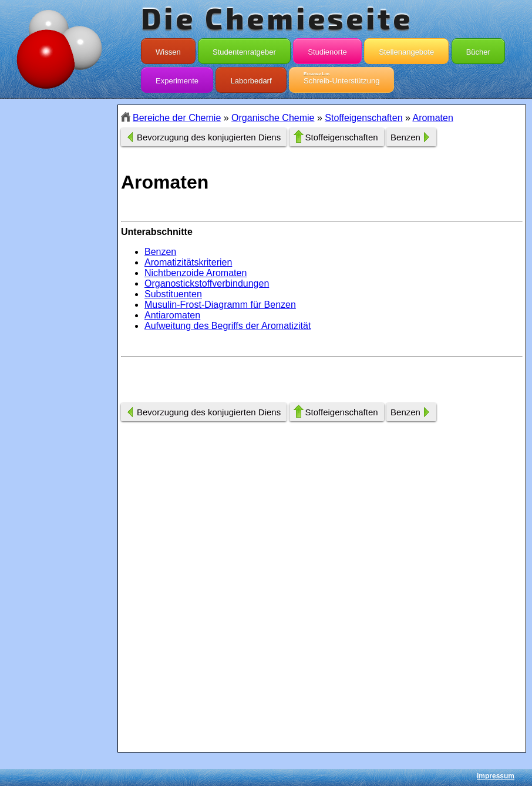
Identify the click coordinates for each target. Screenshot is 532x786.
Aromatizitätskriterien (188, 262)
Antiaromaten (172, 315)
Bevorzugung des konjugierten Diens (209, 137)
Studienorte (327, 49)
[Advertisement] (59, 313)
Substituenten (173, 294)
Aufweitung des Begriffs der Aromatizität (228, 326)
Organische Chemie (273, 118)
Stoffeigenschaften (363, 118)
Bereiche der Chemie (177, 118)
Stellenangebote (406, 49)
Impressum (496, 776)
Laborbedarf (251, 78)
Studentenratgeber (244, 49)
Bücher (478, 49)
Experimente (177, 78)
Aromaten (432, 118)
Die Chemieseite (277, 18)
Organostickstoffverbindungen (207, 283)
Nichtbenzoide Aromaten (196, 273)
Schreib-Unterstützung (341, 78)
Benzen (405, 137)
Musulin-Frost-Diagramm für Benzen (220, 305)
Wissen (168, 49)
